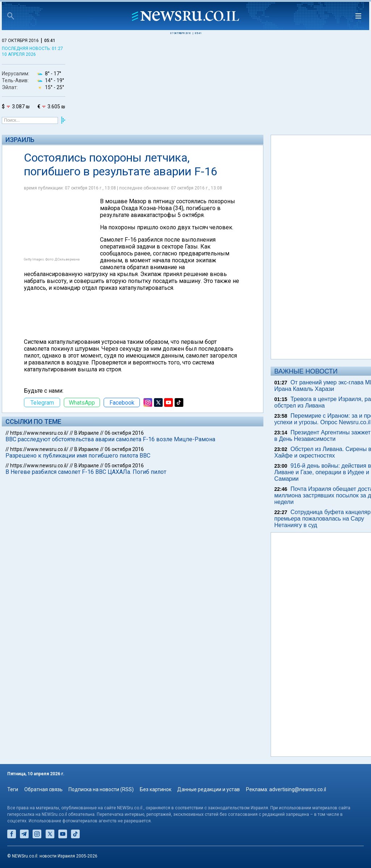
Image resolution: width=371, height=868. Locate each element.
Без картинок (156, 789)
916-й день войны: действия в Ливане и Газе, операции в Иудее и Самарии (323, 472)
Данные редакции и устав (209, 789)
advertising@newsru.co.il (298, 789)
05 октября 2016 (124, 466)
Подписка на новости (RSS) (101, 789)
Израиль (20, 140)
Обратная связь (43, 789)
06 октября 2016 (124, 433)
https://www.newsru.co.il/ (39, 433)
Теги (13, 789)
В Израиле (87, 433)
